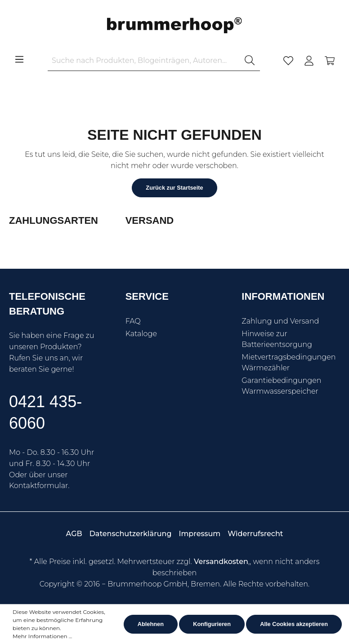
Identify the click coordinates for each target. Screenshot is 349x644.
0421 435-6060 (45, 412)
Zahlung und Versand (280, 321)
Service (147, 296)
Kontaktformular (38, 486)
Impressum (199, 534)
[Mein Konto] (309, 61)
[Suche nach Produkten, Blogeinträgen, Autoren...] (144, 61)
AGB (74, 534)
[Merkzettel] (288, 61)
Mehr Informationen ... (42, 636)
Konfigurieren (212, 624)
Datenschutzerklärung (131, 534)
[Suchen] (250, 61)
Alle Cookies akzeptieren (294, 624)
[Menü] (19, 60)
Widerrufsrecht (255, 534)
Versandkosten (221, 562)
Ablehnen (151, 624)
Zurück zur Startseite (174, 188)
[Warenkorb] (330, 61)
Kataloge (141, 334)
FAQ (133, 321)
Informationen (283, 296)
